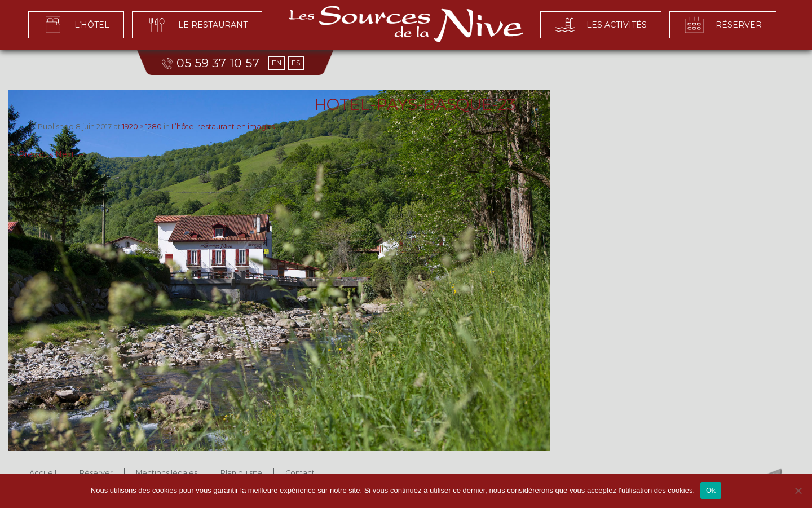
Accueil (43, 473)
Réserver (96, 473)
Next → (70, 154)
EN (277, 63)
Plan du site (241, 473)
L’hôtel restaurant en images (223, 127)
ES (296, 63)
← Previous (31, 154)
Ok (711, 490)
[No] (798, 491)
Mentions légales (167, 473)
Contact (300, 473)
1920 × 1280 (142, 127)
